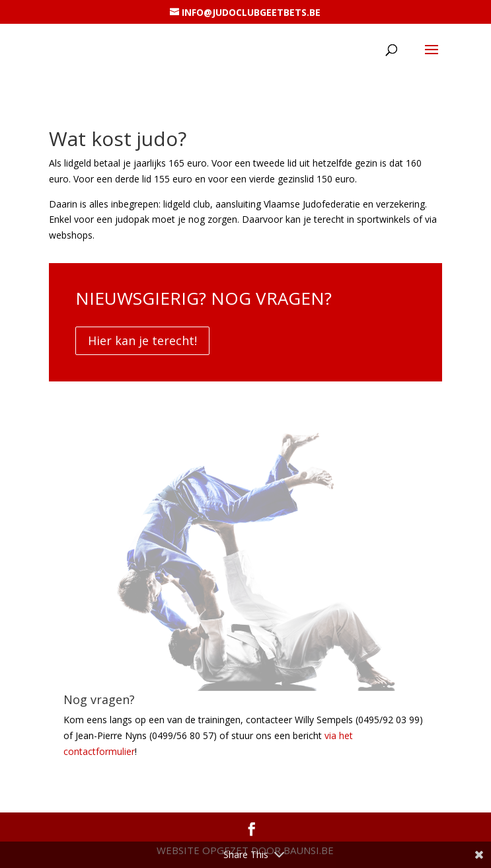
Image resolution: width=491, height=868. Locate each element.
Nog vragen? (99, 699)
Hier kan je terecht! (142, 340)
